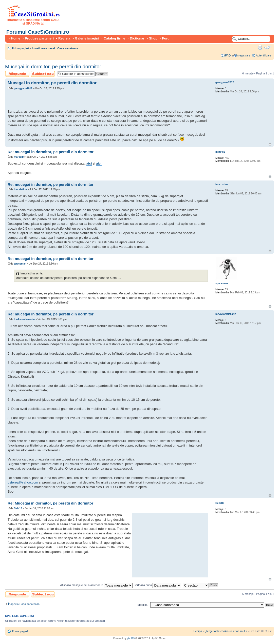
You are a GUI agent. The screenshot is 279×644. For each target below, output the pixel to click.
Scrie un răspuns (17, 74)
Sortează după (158, 585)
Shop (153, 38)
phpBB (131, 638)
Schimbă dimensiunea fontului (268, 47)
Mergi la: (143, 605)
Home (16, 38)
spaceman (20, 264)
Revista (64, 38)
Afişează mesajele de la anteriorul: (96, 585)
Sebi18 (18, 508)
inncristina (20, 189)
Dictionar (137, 38)
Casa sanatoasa (68, 48)
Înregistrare (243, 55)
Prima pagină (21, 48)
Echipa (198, 631)
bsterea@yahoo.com (23, 482)
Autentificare (264, 55)
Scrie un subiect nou (43, 74)
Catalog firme (114, 38)
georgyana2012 (23, 88)
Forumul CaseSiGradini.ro (38, 32)
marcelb (19, 157)
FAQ (228, 55)
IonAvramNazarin (24, 319)
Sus (270, 144)
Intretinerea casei (43, 48)
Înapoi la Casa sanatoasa (24, 604)
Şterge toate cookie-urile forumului (226, 631)
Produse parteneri (39, 38)
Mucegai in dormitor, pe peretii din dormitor (53, 67)
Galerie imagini (87, 38)
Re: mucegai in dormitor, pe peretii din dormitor (51, 152)
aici (89, 163)
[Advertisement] (67, 100)
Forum (167, 38)
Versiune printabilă (260, 47)
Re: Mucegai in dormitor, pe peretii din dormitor (50, 503)
